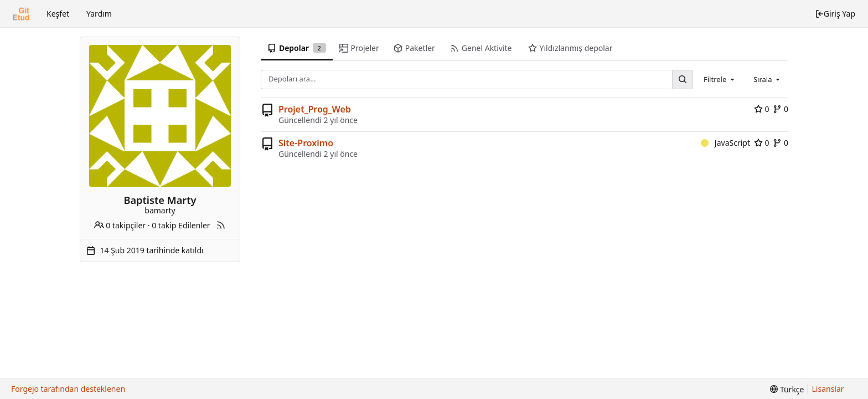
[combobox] (720, 79)
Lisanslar (828, 389)
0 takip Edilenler (181, 225)
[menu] (787, 389)
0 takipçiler (120, 225)
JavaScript (725, 143)
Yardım (99, 14)
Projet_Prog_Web (315, 109)
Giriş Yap (835, 14)
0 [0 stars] (762, 109)
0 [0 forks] (781, 109)
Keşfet (58, 14)
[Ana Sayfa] (21, 14)
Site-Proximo (306, 143)
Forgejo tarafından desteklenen (68, 389)
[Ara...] (683, 80)
